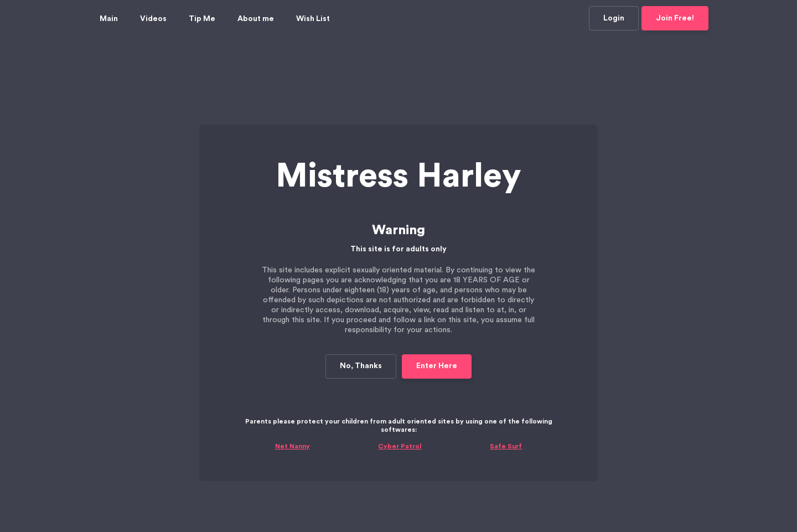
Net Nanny (293, 410)
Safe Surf (506, 410)
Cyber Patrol (400, 410)
